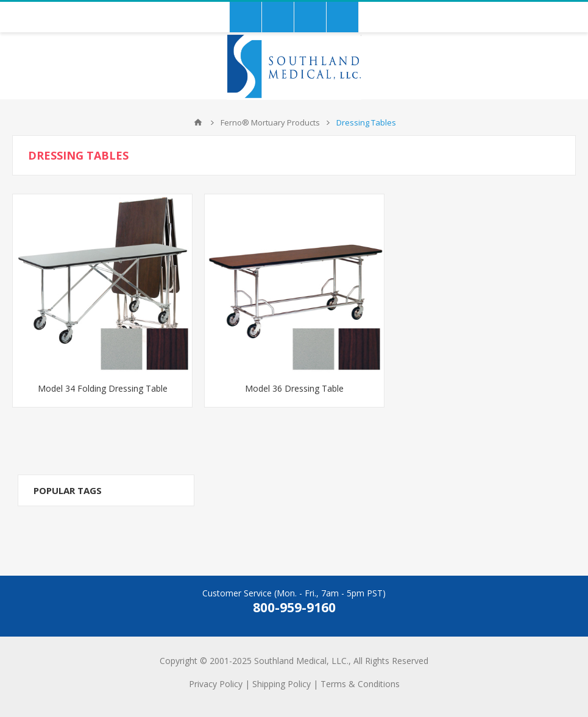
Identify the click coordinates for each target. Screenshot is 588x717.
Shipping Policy (282, 684)
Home (198, 122)
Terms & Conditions (360, 684)
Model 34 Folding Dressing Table (103, 388)
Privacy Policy (216, 684)
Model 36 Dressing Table (294, 388)
